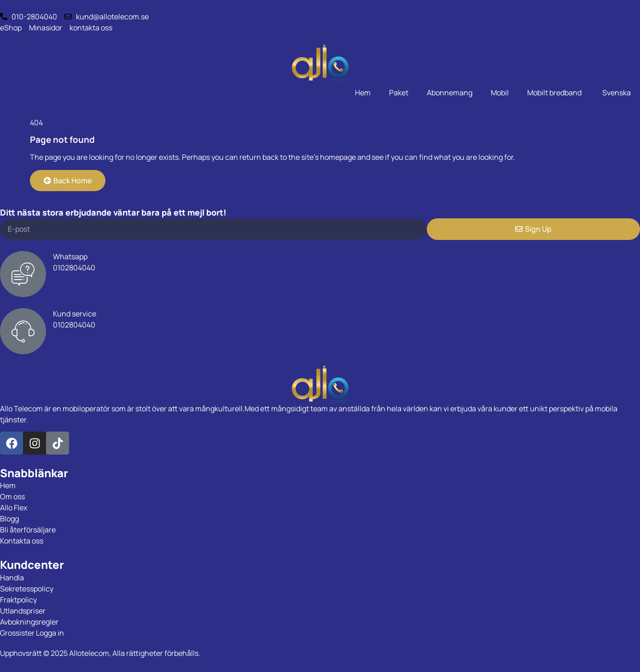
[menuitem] (615, 93)
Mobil (500, 93)
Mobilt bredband (554, 93)
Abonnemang (450, 93)
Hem (363, 93)
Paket (399, 93)
